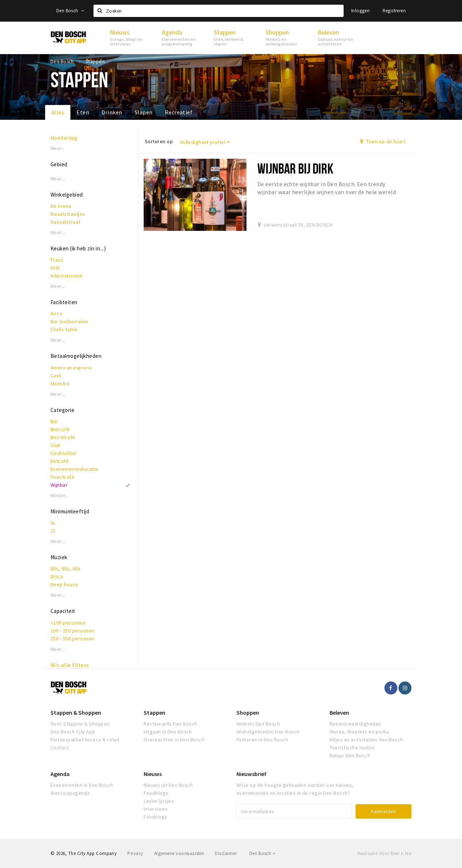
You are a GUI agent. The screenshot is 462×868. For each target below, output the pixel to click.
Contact (60, 748)
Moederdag (64, 138)
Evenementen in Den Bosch (82, 785)
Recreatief (179, 112)
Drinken (112, 112)
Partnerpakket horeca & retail (85, 740)
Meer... (58, 148)
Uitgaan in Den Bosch (168, 732)
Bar (54, 421)
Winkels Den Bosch (258, 724)
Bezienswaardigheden (355, 724)
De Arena (61, 206)
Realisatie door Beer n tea (384, 853)
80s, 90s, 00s (66, 569)
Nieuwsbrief (251, 774)
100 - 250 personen (73, 631)
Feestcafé (62, 477)
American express (71, 368)
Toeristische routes (352, 748)
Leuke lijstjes (159, 801)
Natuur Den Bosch (350, 755)
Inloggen (360, 11)
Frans (57, 260)
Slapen (144, 112)
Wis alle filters (70, 665)
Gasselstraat (66, 222)
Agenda (60, 774)
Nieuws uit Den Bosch (168, 785)
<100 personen (68, 623)
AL (53, 523)
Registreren (394, 11)
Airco (56, 314)
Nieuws (153, 774)
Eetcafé (60, 461)
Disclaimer (226, 853)
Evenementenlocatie (75, 469)
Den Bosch (70, 11)
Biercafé (60, 429)
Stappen (154, 713)
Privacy (135, 853)
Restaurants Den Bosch (171, 724)
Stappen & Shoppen (76, 713)
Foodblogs (156, 793)
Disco (57, 577)
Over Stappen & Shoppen (80, 724)
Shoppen (248, 713)
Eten (83, 112)
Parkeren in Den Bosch (262, 740)
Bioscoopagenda (70, 793)
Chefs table (64, 329)
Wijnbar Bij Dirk (295, 168)
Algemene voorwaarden (179, 853)
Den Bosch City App (73, 732)
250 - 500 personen (73, 639)
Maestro (60, 383)
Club (56, 445)
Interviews (156, 809)
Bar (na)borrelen (69, 321)
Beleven (339, 713)
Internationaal (67, 276)
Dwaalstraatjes (68, 214)
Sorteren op (159, 141)
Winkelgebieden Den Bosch (268, 732)
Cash (56, 376)
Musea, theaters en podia (359, 732)
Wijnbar (59, 485)
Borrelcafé (63, 437)
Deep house (64, 584)
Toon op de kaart (383, 141)
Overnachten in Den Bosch (174, 740)
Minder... (60, 496)
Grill (55, 268)
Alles (58, 112)
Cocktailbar (64, 453)
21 (53, 531)
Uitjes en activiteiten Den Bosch (366, 740)
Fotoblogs (156, 817)
